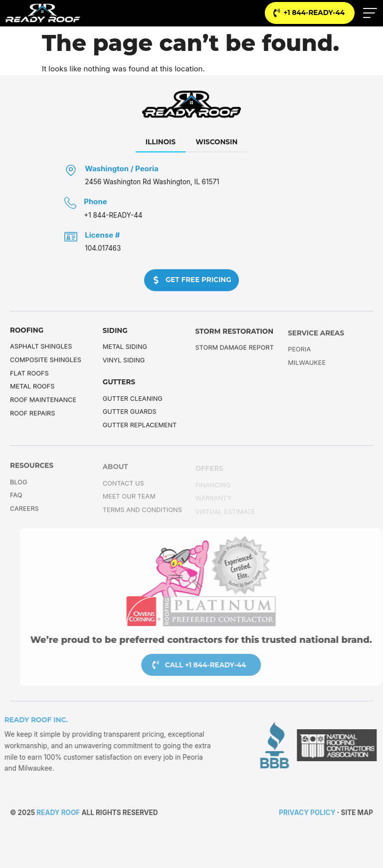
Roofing (27, 330)
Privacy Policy (307, 814)
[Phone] (70, 204)
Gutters (119, 383)
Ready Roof (58, 814)
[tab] (161, 144)
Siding (115, 331)
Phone (96, 203)
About (115, 469)
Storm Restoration (235, 333)
